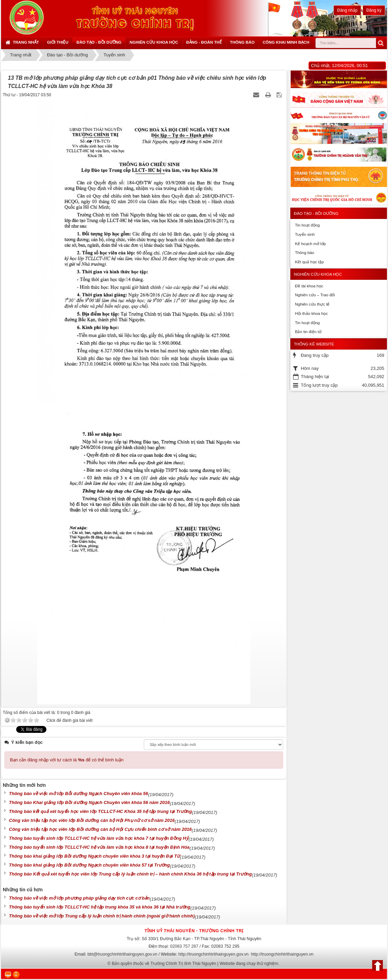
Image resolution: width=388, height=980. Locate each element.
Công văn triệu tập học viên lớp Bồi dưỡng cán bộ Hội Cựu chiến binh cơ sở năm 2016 (100, 829)
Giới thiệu (58, 42)
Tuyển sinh (305, 234)
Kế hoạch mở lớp (310, 244)
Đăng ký (374, 10)
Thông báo (242, 42)
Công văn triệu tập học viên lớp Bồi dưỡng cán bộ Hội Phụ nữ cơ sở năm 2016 (92, 820)
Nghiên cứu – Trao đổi (315, 295)
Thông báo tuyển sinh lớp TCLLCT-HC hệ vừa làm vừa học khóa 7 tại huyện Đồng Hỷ (99, 838)
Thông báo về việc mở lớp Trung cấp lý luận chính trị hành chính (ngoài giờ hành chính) (102, 916)
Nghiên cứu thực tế (312, 304)
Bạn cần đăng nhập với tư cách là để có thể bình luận (67, 760)
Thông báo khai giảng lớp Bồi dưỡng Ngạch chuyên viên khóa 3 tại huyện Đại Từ (94, 856)
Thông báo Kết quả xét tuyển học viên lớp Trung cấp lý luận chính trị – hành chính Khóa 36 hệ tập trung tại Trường (130, 874)
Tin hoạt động (307, 225)
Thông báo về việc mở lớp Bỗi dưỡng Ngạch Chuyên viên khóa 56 (78, 794)
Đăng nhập (347, 10)
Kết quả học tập (309, 262)
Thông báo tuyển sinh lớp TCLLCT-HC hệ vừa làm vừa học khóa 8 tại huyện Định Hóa (99, 847)
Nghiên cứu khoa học (154, 42)
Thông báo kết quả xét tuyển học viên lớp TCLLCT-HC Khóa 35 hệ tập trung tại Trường (100, 811)
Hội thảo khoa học (311, 313)
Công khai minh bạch (286, 42)
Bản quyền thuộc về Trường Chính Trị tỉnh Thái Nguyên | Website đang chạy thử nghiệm (195, 964)
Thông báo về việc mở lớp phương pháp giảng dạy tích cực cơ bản (79, 898)
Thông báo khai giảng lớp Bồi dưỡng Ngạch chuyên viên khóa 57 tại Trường (89, 865)
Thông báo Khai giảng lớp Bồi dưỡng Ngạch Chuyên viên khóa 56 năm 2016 (89, 802)
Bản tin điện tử (308, 332)
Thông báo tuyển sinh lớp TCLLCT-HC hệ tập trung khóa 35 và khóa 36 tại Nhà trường (100, 907)
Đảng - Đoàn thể (204, 42)
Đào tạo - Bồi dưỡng (99, 42)
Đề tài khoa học (309, 286)
